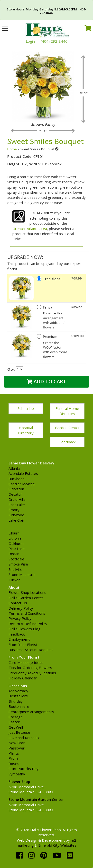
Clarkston (16, 489)
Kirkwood (16, 515)
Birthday (16, 701)
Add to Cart (46, 381)
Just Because (19, 732)
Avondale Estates (23, 473)
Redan (14, 554)
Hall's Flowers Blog (24, 629)
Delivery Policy (21, 608)
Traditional (52, 279)
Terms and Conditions (27, 613)
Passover (17, 748)
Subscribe (26, 408)
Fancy (47, 307)
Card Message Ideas (26, 662)
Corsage (16, 717)
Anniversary (18, 691)
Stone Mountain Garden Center (36, 799)
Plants (14, 753)
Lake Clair (16, 520)
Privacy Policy (20, 618)
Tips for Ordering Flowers (30, 668)
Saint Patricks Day (23, 769)
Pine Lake (17, 549)
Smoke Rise (18, 564)
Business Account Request (31, 650)
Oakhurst (16, 543)
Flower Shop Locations (27, 592)
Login (30, 41)
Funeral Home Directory (67, 411)
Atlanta (14, 468)
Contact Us (18, 603)
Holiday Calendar (23, 678)
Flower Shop (19, 781)
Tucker (14, 580)
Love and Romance (24, 738)
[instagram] (32, 855)
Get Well (16, 727)
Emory (14, 510)
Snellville (15, 569)
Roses (14, 764)
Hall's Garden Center (26, 598)
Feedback (67, 442)
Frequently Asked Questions (32, 673)
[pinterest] (45, 855)
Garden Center (67, 428)
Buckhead (17, 479)
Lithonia (15, 538)
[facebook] (20, 855)
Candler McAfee (22, 484)
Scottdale (16, 559)
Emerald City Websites (57, 845)
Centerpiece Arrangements (31, 712)
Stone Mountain (22, 574)
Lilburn (14, 533)
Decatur (15, 494)
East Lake (17, 505)
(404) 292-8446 (54, 41)
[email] (70, 855)
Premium (50, 337)
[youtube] (58, 855)
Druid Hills (17, 499)
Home (12, 149)
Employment (19, 639)
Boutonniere (19, 706)
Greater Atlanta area (30, 229)
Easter (14, 722)
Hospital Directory (26, 430)
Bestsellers (18, 696)
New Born (17, 743)
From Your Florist (23, 645)
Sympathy (17, 774)
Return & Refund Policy (28, 624)
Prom (13, 758)
